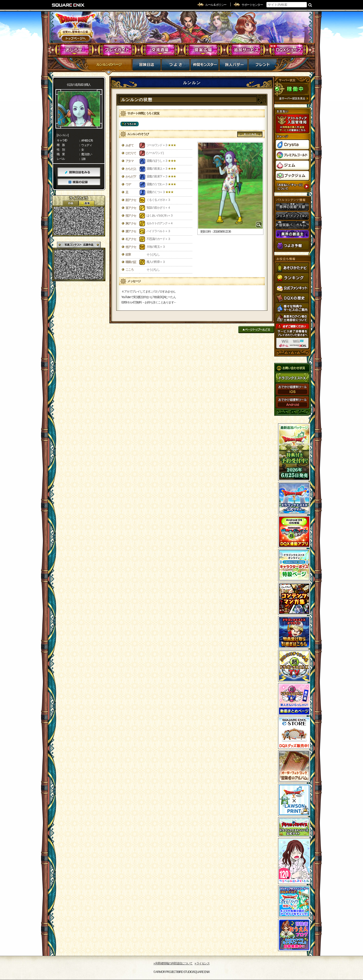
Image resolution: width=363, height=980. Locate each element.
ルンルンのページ (109, 65)
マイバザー (234, 66)
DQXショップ (289, 50)
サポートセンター (252, 5)
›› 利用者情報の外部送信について (173, 963)
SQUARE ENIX (68, 5)
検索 (310, 5)
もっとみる (250, 134)
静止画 (86, 203)
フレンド (263, 66)
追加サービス (246, 50)
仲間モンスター (205, 66)
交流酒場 (160, 50)
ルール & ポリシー (216, 5)
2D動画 (71, 203)
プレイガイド (117, 50)
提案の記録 (79, 182)
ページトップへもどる (256, 329)
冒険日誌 (147, 66)
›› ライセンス (202, 963)
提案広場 (203, 50)
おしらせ (74, 50)
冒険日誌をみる (79, 172)
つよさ (176, 66)
